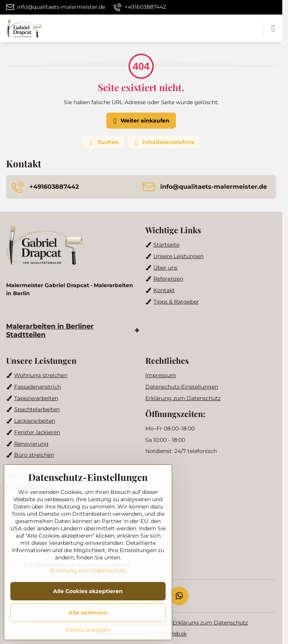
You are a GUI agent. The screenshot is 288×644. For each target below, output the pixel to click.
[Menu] (273, 28)
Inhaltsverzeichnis (164, 142)
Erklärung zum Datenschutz (210, 623)
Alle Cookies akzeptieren (88, 591)
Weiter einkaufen (140, 121)
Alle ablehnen (88, 613)
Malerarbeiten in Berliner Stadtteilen (50, 330)
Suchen (103, 142)
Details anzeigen (88, 630)
